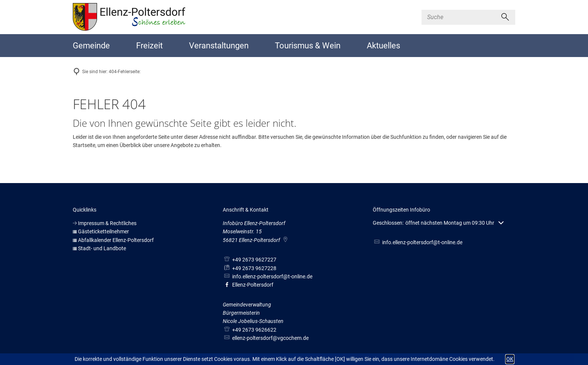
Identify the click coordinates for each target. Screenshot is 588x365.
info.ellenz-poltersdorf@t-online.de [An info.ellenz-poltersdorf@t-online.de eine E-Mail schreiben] (268, 276)
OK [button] (510, 359)
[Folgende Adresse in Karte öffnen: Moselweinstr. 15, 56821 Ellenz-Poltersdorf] (286, 240)
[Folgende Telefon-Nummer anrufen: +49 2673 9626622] (250, 330)
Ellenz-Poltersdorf (248, 285)
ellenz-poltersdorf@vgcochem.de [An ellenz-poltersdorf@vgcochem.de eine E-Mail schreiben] (266, 338)
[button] (438, 223)
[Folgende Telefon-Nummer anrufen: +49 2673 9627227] (250, 260)
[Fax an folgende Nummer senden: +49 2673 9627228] (250, 268)
